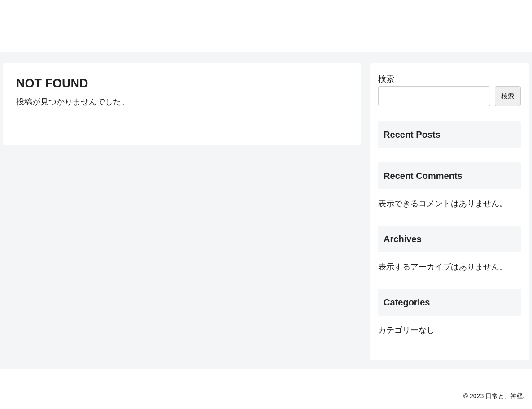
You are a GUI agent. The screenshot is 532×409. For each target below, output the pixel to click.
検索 (386, 79)
